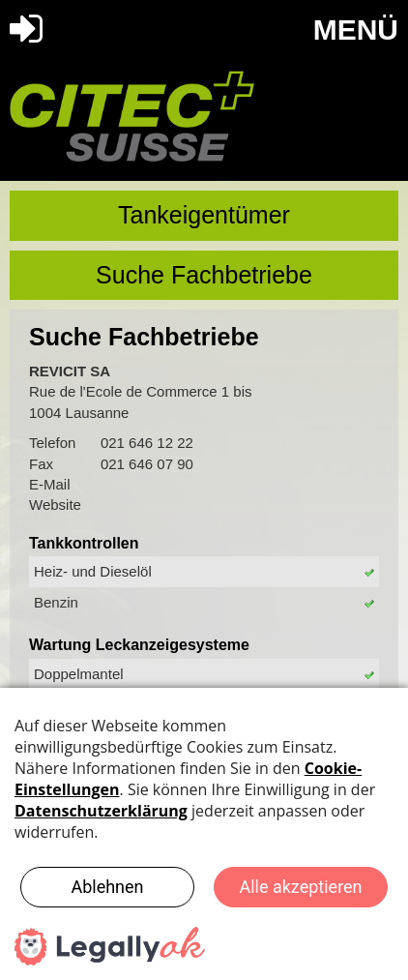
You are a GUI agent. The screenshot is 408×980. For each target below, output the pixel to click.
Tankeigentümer (204, 215)
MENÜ (356, 30)
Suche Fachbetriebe (204, 275)
